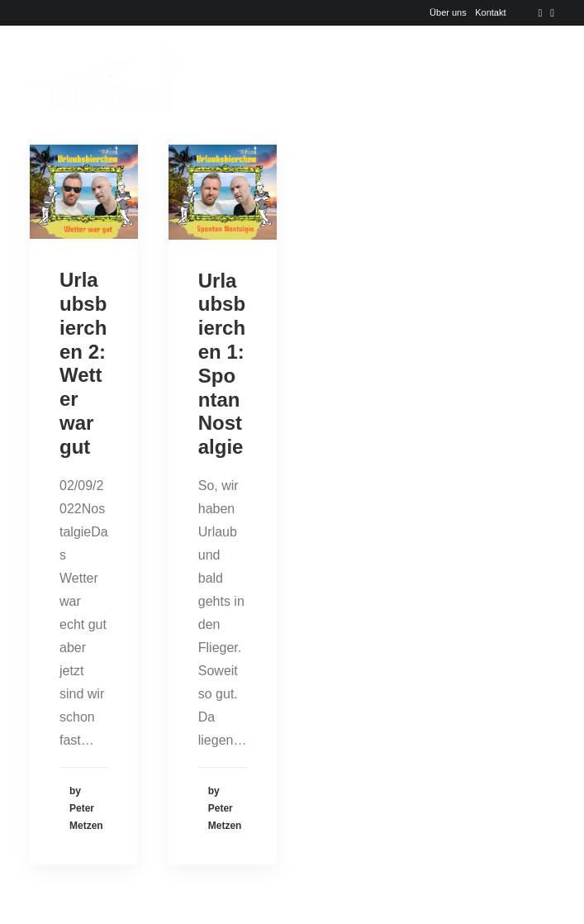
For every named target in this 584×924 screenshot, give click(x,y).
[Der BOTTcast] (104, 79)
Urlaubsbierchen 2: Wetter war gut (83, 363)
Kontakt (490, 12)
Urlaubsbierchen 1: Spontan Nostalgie (222, 364)
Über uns (448, 12)
